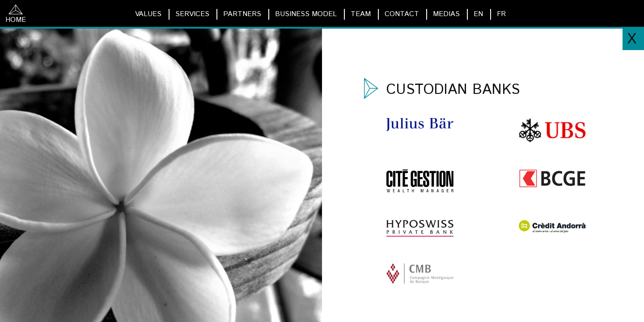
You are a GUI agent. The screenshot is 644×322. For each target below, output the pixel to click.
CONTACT (402, 14)
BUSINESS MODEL (306, 14)
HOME (16, 15)
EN (478, 14)
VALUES (148, 14)
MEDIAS (446, 14)
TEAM (361, 14)
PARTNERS (242, 14)
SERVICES (192, 14)
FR (501, 14)
